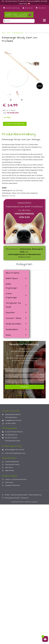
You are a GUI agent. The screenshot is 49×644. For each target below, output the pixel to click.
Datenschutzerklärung (23, 395)
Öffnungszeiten (9, 428)
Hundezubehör (12, 329)
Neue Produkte (13, 273)
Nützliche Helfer (10, 476)
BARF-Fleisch (12, 278)
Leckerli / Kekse (14, 318)
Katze (8, 335)
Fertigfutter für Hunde (14, 305)
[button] (44, 20)
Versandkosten (13, 113)
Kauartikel (10, 313)
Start (3, 33)
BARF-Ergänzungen (11, 286)
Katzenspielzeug (17, 33)
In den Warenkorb (15, 124)
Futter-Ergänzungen (11, 296)
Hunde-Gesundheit (13, 324)
